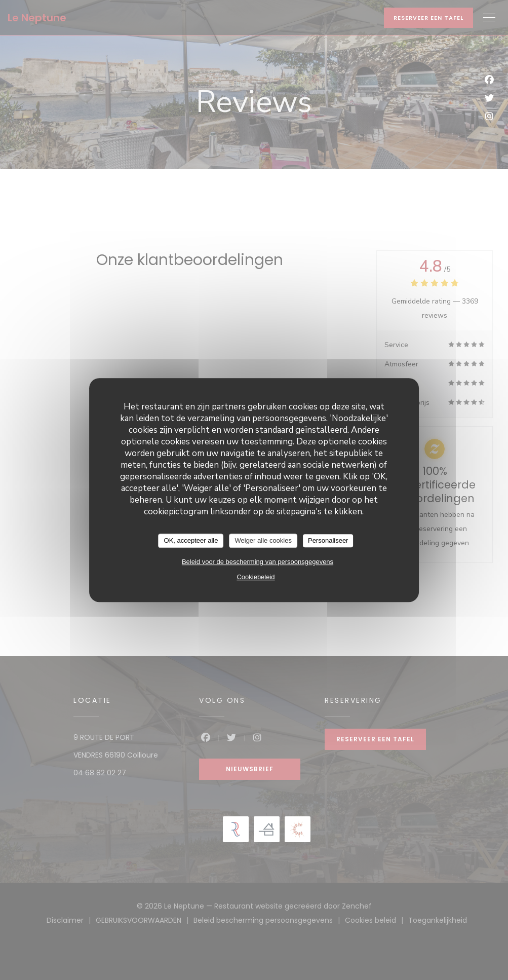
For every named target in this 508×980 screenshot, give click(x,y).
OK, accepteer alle (191, 540)
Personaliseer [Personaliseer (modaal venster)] (328, 540)
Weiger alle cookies (263, 540)
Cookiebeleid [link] (256, 577)
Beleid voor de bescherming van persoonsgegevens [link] (258, 562)
